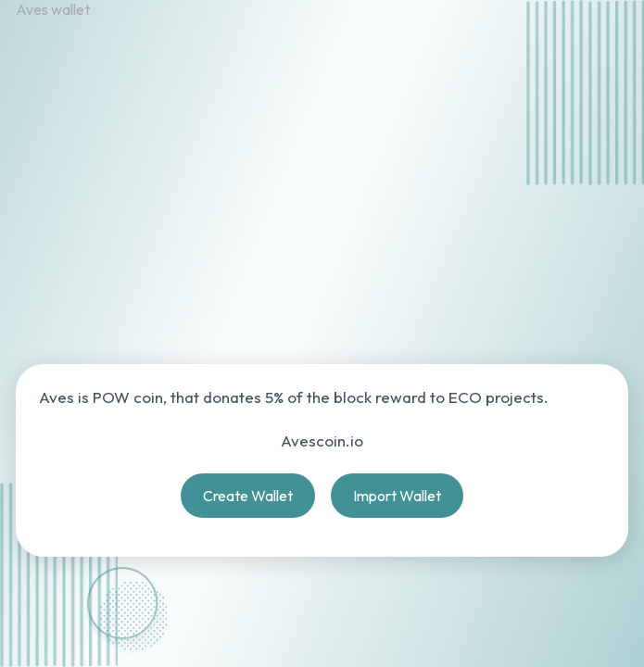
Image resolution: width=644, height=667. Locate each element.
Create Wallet (248, 496)
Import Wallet (397, 496)
